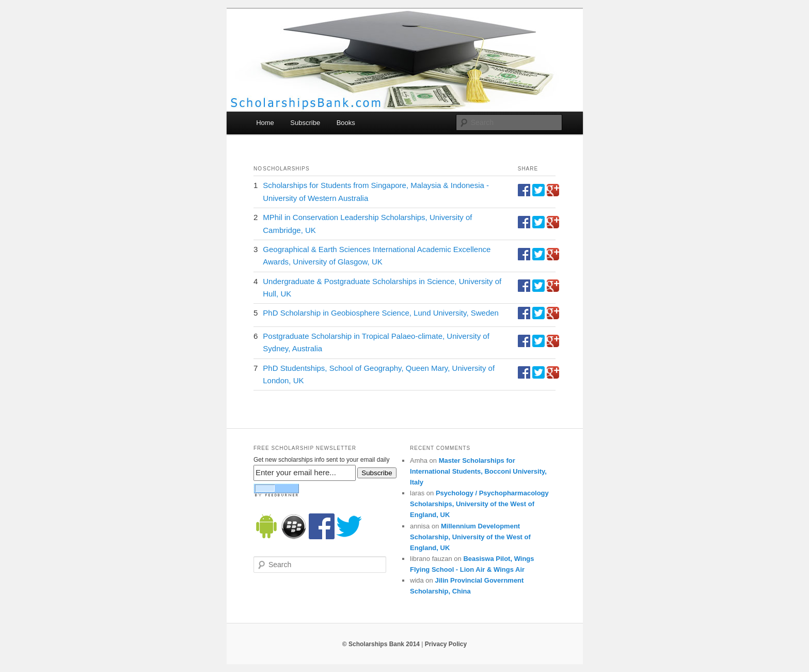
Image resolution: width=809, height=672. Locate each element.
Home (265, 123)
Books (346, 123)
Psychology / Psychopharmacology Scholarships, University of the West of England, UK (479, 504)
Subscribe (305, 123)
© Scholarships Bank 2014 (381, 644)
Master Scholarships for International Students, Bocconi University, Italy (478, 471)
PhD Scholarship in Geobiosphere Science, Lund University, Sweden (381, 313)
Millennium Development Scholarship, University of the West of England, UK (470, 537)
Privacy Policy (446, 644)
